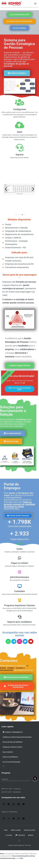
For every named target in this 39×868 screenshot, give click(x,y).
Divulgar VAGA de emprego (13, 742)
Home (6, 830)
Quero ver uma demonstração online (20, 389)
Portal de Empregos (10, 757)
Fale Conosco (8, 752)
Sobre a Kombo (16, 830)
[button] (6, 189)
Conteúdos (20, 835)
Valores (9, 835)
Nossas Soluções (30, 830)
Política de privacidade (11, 762)
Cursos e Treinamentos (13, 732)
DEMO (31, 835)
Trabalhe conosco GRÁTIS (12, 747)
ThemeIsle (28, 845)
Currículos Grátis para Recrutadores (17, 737)
